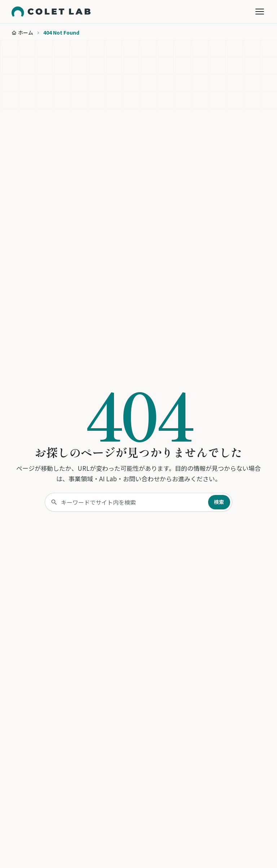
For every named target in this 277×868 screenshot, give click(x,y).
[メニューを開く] (260, 12)
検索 (219, 502)
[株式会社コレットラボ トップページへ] (51, 12)
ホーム (26, 32)
